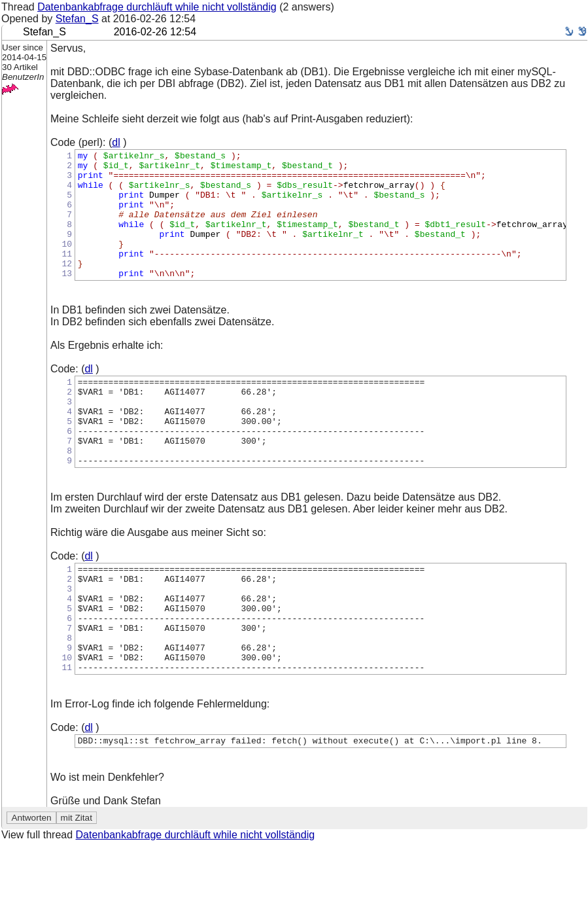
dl (116, 142)
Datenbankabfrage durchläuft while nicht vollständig (157, 7)
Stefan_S (77, 19)
